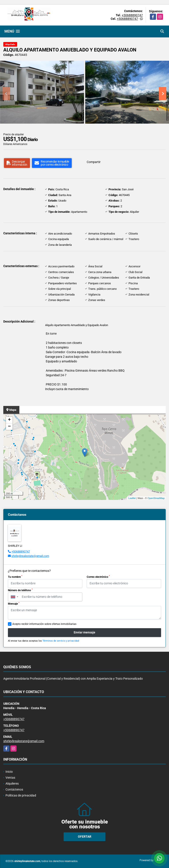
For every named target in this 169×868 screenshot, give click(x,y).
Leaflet (132, 498)
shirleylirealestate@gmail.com (30, 556)
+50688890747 (132, 15)
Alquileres (12, 784)
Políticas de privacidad (21, 795)
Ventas (10, 778)
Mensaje (14, 604)
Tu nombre (15, 577)
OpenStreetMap (156, 498)
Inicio (9, 772)
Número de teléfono (20, 590)
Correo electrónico (98, 577)
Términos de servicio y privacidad (61, 641)
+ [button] (9, 420)
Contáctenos (14, 789)
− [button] (9, 427)
